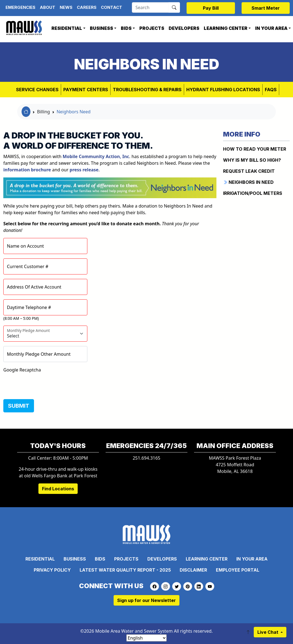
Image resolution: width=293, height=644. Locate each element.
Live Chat (268, 632)
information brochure (27, 170)
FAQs (271, 90)
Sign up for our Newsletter (146, 600)
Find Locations (58, 489)
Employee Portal (238, 570)
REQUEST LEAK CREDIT (249, 171)
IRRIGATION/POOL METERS (253, 193)
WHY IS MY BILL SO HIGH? (252, 160)
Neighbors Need (74, 112)
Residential (67, 28)
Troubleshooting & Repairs (147, 90)
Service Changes (37, 90)
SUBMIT (19, 406)
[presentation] (45, 384)
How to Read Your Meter (255, 149)
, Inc (96, 156)
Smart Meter (266, 8)
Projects (152, 28)
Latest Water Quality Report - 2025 (125, 570)
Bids (126, 28)
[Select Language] (146, 638)
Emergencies (20, 7)
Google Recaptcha (22, 370)
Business (101, 28)
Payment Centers (86, 90)
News (66, 7)
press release (84, 170)
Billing (44, 112)
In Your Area (252, 559)
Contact (112, 7)
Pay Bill (211, 8)
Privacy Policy (52, 570)
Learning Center (226, 28)
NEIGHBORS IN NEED (248, 182)
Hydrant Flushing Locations (223, 90)
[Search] (150, 7)
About (48, 7)
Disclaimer (193, 570)
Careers (87, 7)
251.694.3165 (146, 458)
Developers (184, 28)
